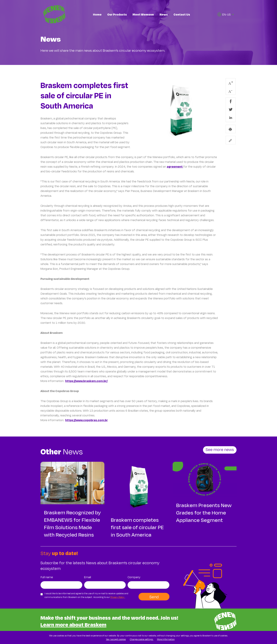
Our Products (117, 14)
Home (97, 14)
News (164, 14)
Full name (47, 577)
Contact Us (182, 14)
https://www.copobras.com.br (86, 420)
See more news (220, 449)
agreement (175, 166)
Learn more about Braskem (73, 625)
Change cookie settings (142, 639)
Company (134, 577)
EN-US (224, 14)
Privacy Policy (118, 597)
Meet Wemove (143, 14)
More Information (166, 639)
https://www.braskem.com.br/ (86, 381)
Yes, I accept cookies (116, 639)
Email (88, 577)
